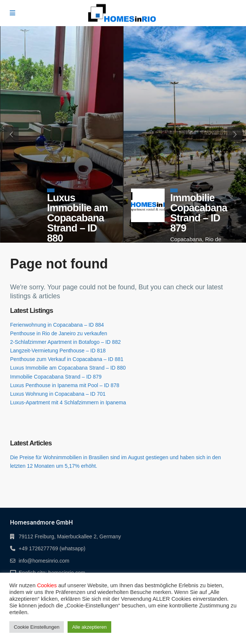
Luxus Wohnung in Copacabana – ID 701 (58, 394)
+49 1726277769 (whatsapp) (52, 548)
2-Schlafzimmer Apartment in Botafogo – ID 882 (65, 342)
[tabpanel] (62, 134)
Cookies (47, 585)
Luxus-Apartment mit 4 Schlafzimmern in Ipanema (68, 402)
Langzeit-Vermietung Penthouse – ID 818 (58, 351)
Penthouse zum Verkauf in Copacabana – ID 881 (67, 359)
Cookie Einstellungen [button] (37, 627)
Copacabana (186, 239)
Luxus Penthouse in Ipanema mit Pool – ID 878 (65, 385)
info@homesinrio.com (44, 561)
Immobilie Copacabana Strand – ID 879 (199, 213)
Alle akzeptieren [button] (89, 627)
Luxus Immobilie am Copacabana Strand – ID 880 (77, 218)
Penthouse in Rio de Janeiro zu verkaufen (59, 333)
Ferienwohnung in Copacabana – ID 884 (57, 325)
